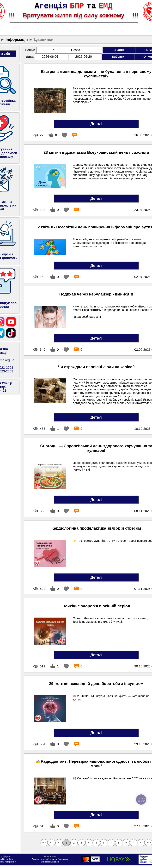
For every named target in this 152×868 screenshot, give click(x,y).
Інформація (17, 39)
